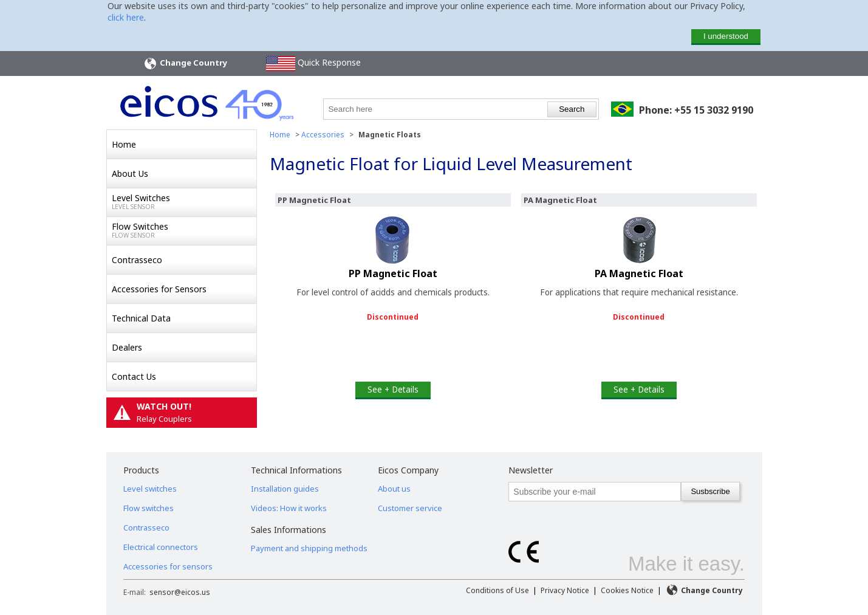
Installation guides (285, 489)
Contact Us (134, 376)
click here (126, 17)
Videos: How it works (289, 508)
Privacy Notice (565, 590)
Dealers (127, 347)
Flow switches (149, 508)
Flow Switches (184, 230)
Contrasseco (137, 260)
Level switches (150, 489)
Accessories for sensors (168, 566)
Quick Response (313, 64)
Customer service (410, 508)
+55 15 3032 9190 (714, 110)
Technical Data (141, 318)
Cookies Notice (627, 590)
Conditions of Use (497, 590)
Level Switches (184, 202)
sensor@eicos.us (180, 592)
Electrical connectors (161, 547)
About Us (130, 174)
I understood (726, 36)
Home (124, 144)
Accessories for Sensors (159, 289)
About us (394, 489)
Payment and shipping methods (309, 548)
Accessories (323, 135)
